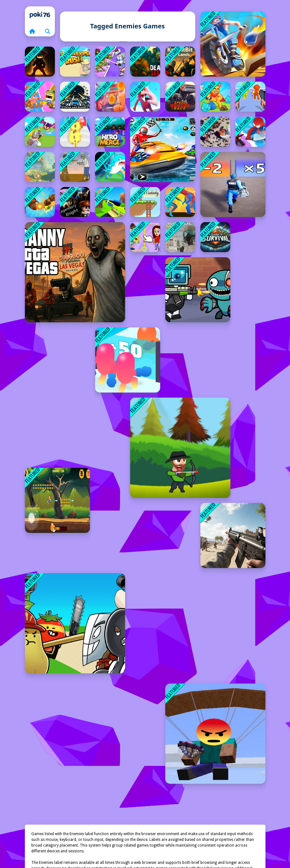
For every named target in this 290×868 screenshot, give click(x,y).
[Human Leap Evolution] (110, 62)
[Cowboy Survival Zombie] (75, 167)
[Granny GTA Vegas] (75, 272)
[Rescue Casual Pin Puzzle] (145, 237)
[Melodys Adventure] (145, 202)
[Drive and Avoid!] (75, 97)
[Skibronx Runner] (110, 97)
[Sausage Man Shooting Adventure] (40, 97)
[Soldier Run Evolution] (233, 184)
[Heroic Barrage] (57, 500)
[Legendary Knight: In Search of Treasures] (75, 202)
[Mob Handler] (40, 132)
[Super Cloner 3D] (250, 132)
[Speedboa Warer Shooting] (163, 149)
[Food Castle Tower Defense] (75, 623)
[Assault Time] (180, 237)
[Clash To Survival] (215, 237)
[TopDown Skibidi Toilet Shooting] (215, 132)
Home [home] (40, 16)
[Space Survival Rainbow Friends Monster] (198, 290)
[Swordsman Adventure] (215, 97)
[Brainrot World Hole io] (110, 167)
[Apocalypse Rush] (75, 62)
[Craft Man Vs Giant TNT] (110, 202)
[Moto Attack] (233, 44)
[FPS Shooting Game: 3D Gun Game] (233, 535)
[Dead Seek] (145, 62)
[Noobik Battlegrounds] (215, 734)
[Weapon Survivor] (250, 97)
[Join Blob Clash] (128, 360)
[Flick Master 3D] (145, 97)
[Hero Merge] (110, 132)
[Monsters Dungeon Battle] (40, 167)
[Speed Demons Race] (180, 97)
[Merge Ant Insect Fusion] (40, 202)
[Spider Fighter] (180, 202)
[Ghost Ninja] (40, 62)
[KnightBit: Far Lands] (180, 62)
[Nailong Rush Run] (75, 132)
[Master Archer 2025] (180, 448)
